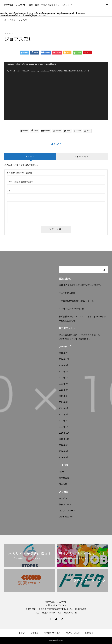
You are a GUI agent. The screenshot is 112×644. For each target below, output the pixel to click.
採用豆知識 (64, 478)
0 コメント (30, 157)
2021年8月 (64, 390)
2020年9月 (64, 445)
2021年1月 (64, 427)
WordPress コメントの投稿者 (72, 339)
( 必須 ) (19, 173)
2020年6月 (64, 457)
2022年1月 (64, 378)
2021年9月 (64, 384)
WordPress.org (66, 517)
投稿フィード (65, 504)
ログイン (63, 498)
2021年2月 (64, 421)
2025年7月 (64, 353)
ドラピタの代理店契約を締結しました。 (77, 301)
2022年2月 (64, 371)
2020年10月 (64, 439)
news (61, 472)
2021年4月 (64, 408)
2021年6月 (64, 396)
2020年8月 (64, 451)
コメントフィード (67, 511)
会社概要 (34, 633)
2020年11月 (64, 433)
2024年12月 (64, 359)
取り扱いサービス (52, 633)
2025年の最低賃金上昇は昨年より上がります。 (81, 285)
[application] (56, 91)
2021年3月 (64, 414)
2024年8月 (64, 365)
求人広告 (63, 484)
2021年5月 (64, 402)
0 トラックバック (82, 157)
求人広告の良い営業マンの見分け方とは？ (78, 335)
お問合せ (89, 633)
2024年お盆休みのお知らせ (71, 309)
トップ (22, 633)
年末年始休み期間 (67, 293)
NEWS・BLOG (73, 633)
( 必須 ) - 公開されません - (21, 182)
